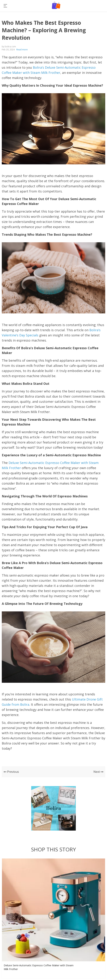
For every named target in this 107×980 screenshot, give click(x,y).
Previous (11, 772)
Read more (22, 50)
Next (98, 772)
